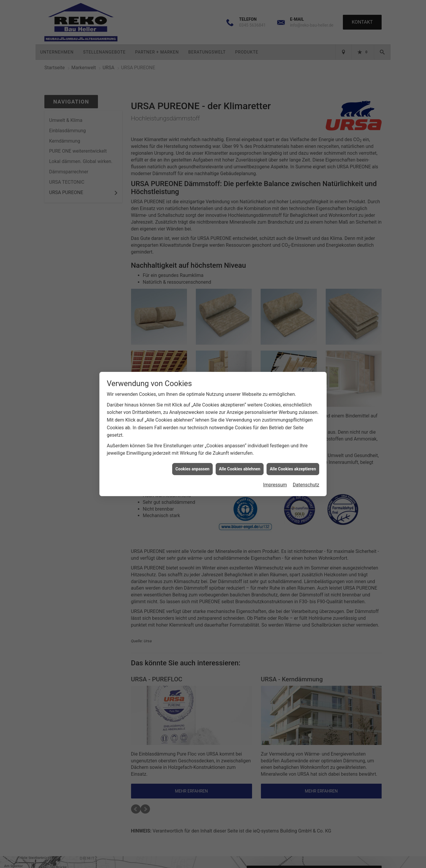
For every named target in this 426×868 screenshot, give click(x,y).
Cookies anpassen (192, 466)
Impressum (275, 482)
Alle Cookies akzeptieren (293, 466)
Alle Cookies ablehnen (240, 466)
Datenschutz (306, 482)
